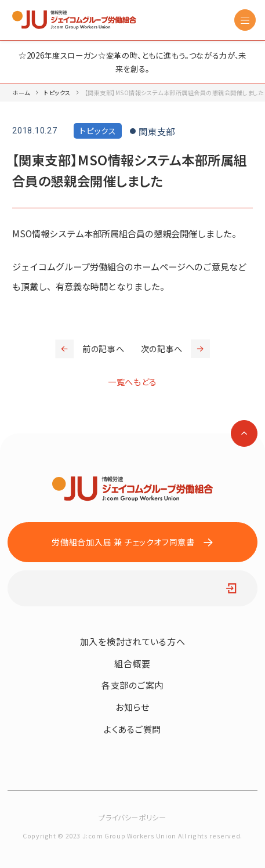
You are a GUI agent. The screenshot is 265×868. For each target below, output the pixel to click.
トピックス (57, 93)
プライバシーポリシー (132, 818)
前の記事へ (90, 349)
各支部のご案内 (132, 685)
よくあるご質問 (132, 729)
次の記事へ (175, 349)
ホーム (21, 93)
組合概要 (132, 663)
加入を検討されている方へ (132, 641)
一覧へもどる (132, 382)
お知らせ (132, 707)
